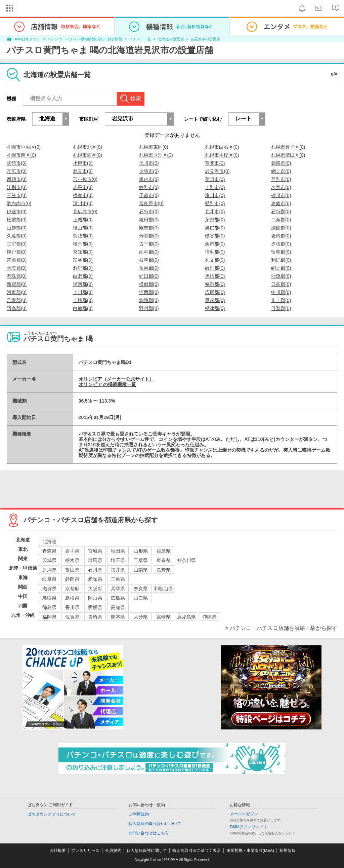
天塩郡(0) (17, 268)
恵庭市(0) (281, 203)
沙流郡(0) (281, 276)
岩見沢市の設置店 (205, 39)
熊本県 (118, 617)
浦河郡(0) (83, 284)
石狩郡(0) (281, 212)
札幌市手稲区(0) (222, 155)
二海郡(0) (281, 220)
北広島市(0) (85, 212)
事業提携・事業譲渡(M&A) (250, 851)
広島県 (118, 598)
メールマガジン (244, 814)
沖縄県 (209, 617)
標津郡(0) (215, 308)
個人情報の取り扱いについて (155, 824)
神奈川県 (186, 560)
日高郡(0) (281, 284)
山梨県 (141, 570)
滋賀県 (49, 589)
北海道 (49, 541)
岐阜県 (49, 579)
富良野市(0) (151, 203)
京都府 (72, 589)
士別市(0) (215, 187)
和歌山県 (164, 589)
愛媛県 (95, 607)
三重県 (118, 579)
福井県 (118, 570)
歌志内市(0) (19, 203)
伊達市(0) (17, 212)
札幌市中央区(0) (24, 147)
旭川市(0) (149, 163)
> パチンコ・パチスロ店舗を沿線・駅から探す (281, 628)
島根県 (72, 598)
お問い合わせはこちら (149, 833)
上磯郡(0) (83, 220)
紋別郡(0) (215, 268)
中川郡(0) (281, 292)
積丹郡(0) (83, 244)
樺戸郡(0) (17, 252)
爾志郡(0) (149, 228)
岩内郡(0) (281, 236)
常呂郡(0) (149, 268)
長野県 (164, 570)
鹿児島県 (186, 617)
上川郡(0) (83, 292)
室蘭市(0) (215, 163)
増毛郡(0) (215, 252)
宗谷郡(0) (83, 260)
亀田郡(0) (149, 220)
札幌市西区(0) (88, 155)
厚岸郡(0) (215, 300)
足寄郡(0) (17, 300)
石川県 (95, 570)
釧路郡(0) (149, 300)
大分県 (141, 617)
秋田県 (118, 551)
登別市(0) (215, 203)
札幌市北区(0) (88, 147)
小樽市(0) (83, 163)
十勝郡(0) (83, 300)
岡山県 (95, 598)
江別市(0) (17, 187)
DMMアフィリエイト (249, 827)
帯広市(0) (17, 171)
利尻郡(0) (281, 260)
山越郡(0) (17, 228)
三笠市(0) (17, 195)
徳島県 (49, 607)
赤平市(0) (83, 187)
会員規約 (113, 851)
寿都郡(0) (149, 236)
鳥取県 (49, 598)
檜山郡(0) (83, 228)
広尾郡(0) (215, 292)
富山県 (72, 570)
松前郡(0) (17, 220)
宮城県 (95, 551)
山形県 (141, 551)
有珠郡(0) (17, 276)
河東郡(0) (17, 292)
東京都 (164, 560)
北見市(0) (83, 171)
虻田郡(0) (149, 276)
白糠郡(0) (83, 308)
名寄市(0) (281, 187)
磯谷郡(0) (215, 236)
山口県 (141, 598)
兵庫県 (118, 589)
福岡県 (49, 617)
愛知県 (95, 579)
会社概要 (58, 851)
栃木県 (72, 560)
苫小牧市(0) (85, 179)
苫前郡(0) (17, 260)
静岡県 (72, 579)
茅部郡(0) (215, 220)
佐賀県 (72, 617)
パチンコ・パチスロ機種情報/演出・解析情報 (85, 39)
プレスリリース (85, 851)
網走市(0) (281, 171)
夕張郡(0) (281, 244)
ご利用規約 (139, 814)
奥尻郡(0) (215, 228)
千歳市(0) (149, 195)
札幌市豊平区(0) (288, 147)
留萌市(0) (17, 179)
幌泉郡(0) (215, 284)
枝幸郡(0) (149, 260)
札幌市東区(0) (154, 147)
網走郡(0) (281, 268)
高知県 (118, 607)
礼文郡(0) (215, 260)
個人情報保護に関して (147, 851)
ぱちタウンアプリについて (52, 814)
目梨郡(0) (281, 308)
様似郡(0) (149, 284)
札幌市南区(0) (21, 155)
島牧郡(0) (83, 236)
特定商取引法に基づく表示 (197, 851)
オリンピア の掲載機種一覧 (107, 384)
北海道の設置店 (171, 39)
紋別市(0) (149, 187)
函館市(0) (17, 163)
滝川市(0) (215, 195)
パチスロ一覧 (140, 39)
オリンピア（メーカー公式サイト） (116, 379)
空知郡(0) (83, 252)
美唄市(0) (215, 179)
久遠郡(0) (17, 236)
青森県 (49, 551)
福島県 (164, 551)
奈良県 (141, 589)
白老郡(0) (83, 276)
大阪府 (95, 589)
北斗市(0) (215, 212)
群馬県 (95, 560)
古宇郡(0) (17, 244)
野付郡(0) (149, 308)
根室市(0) (83, 195)
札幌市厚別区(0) (156, 155)
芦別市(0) (281, 179)
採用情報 (288, 851)
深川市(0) (83, 203)
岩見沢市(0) (217, 171)
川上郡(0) (281, 300)
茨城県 (49, 560)
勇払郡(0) (215, 276)
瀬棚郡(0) (281, 228)
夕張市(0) (149, 171)
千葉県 (141, 560)
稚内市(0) (149, 179)
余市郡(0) (215, 244)
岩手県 (72, 551)
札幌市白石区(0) (222, 147)
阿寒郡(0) (17, 308)
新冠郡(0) (17, 284)
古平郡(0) (149, 244)
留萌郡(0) (281, 252)
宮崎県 (164, 617)
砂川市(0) (281, 195)
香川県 (72, 607)
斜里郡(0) (83, 268)
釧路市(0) (281, 163)
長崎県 (95, 617)
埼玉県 (118, 560)
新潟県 (49, 570)
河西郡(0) (149, 292)
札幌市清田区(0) (288, 155)
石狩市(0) (149, 212)
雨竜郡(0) (149, 252)
